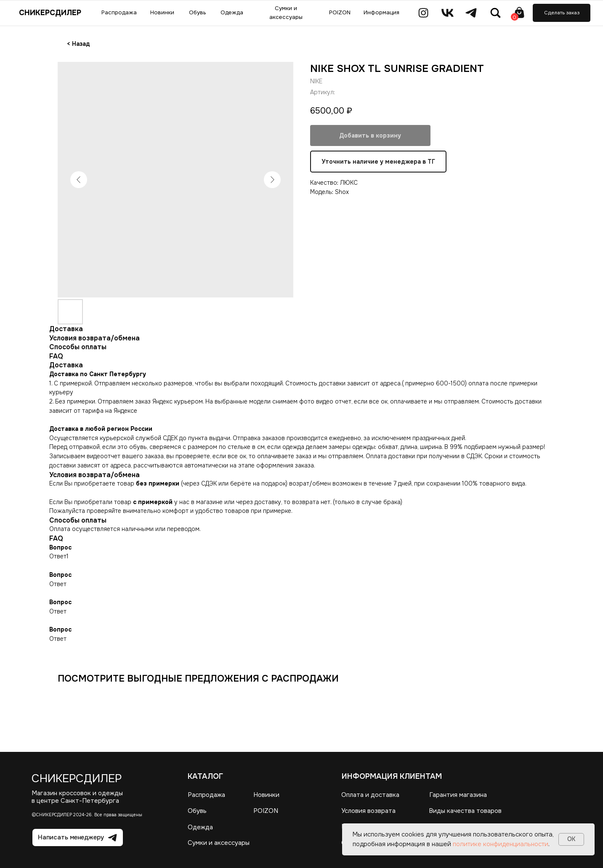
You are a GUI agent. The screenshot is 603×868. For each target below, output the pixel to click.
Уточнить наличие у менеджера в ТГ (378, 162)
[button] (562, 13)
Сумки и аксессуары (219, 843)
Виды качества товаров (465, 811)
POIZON (266, 811)
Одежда (200, 827)
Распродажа (206, 795)
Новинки (266, 795)
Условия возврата (368, 811)
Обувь (197, 811)
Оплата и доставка (370, 795)
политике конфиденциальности (501, 844)
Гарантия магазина (458, 795)
